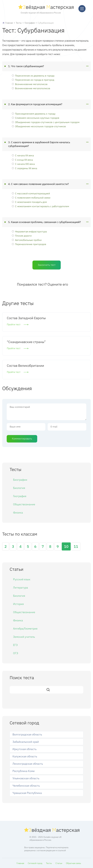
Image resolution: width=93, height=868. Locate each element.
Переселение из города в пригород (33, 80)
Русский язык (22, 579)
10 (66, 546)
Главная (9, 23)
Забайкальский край (26, 742)
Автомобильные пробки (27, 240)
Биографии (20, 480)
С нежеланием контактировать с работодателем (40, 206)
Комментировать (22, 439)
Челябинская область (26, 786)
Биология (19, 488)
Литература (21, 588)
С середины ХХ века (24, 168)
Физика (18, 513)
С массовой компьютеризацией (31, 193)
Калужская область (25, 756)
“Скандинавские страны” (26, 342)
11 (76, 546)
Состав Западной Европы (26, 318)
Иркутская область (24, 749)
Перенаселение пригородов (29, 244)
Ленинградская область (28, 764)
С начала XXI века (23, 164)
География (30, 23)
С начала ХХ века (23, 155)
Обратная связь (73, 863)
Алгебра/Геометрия (25, 629)
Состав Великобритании (25, 365)
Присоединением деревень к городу (34, 114)
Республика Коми (24, 771)
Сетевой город (35, 863)
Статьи (59, 863)
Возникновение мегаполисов (30, 84)
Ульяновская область (26, 778)
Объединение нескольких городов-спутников (39, 126)
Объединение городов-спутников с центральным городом (46, 122)
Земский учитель (24, 637)
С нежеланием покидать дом (29, 202)
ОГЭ (16, 653)
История (18, 604)
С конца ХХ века (22, 160)
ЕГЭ (15, 645)
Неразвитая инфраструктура (29, 231)
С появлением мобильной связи (31, 198)
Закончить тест (47, 265)
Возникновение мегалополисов (31, 88)
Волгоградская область (27, 734)
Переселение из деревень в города (33, 76)
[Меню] (82, 9)
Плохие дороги (22, 236)
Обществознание (24, 504)
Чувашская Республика (27, 793)
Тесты (19, 23)
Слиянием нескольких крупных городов (36, 118)
